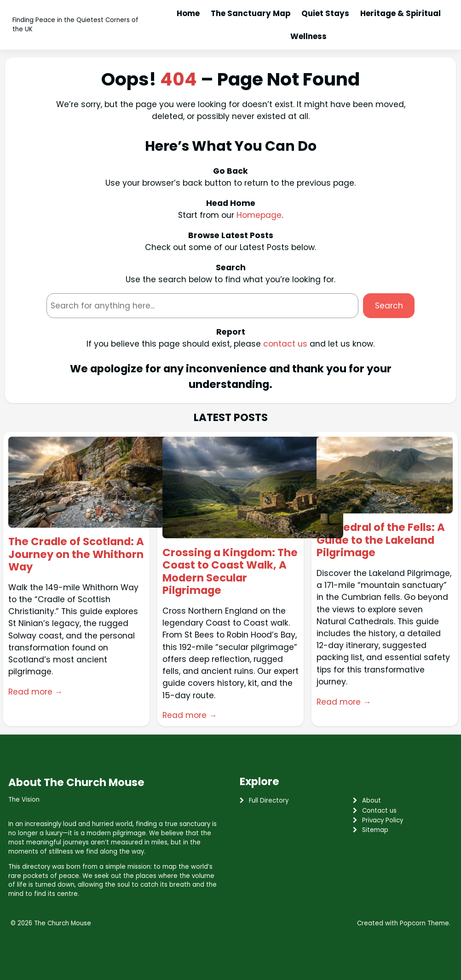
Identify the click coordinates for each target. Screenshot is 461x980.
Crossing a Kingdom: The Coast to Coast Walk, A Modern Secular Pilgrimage (230, 572)
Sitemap (375, 830)
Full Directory (269, 801)
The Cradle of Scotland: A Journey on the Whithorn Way (76, 554)
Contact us (379, 811)
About (372, 801)
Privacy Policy (383, 820)
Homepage (259, 215)
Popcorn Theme (424, 923)
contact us (285, 344)
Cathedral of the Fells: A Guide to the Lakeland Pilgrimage (381, 540)
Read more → (35, 692)
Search (389, 306)
